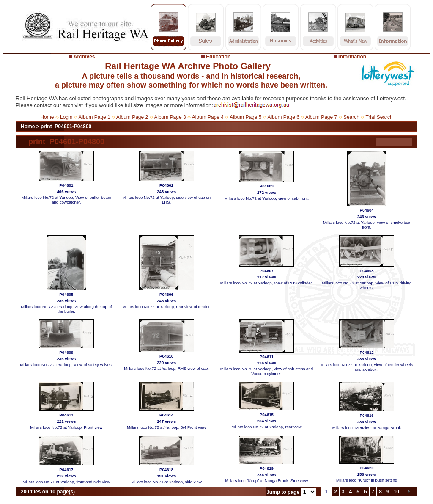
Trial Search (379, 117)
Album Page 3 (170, 117)
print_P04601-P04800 (66, 127)
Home (47, 117)
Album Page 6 (283, 117)
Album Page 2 (132, 117)
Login (66, 117)
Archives (84, 57)
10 (396, 492)
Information (352, 57)
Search (351, 117)
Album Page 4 (208, 117)
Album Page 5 (245, 117)
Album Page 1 (94, 117)
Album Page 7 (321, 117)
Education (218, 57)
